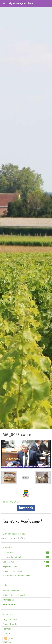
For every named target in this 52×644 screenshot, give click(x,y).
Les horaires (26, 553)
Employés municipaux (12, 571)
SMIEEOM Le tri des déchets (16, 595)
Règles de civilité (26, 566)
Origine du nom (10, 620)
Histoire (6, 633)
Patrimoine (8, 629)
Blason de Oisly (10, 624)
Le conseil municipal (26, 557)
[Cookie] (6, 638)
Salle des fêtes (9, 604)
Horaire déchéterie (11, 591)
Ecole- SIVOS (26, 562)
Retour (26, 478)
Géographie (8, 638)
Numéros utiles (10, 600)
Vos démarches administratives (17, 576)
